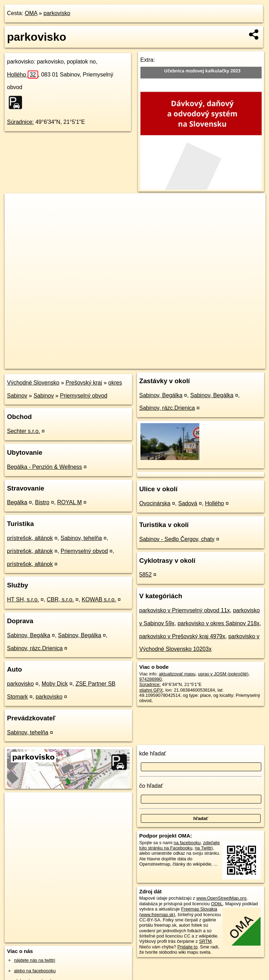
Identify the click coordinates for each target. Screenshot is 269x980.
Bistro (42, 502)
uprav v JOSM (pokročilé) (223, 674)
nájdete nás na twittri (35, 960)
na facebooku (187, 843)
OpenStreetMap (146, 363)
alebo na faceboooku (35, 971)
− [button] (17, 216)
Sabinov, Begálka (29, 635)
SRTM (205, 941)
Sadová (188, 503)
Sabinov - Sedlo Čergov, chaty (177, 539)
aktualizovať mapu (177, 674)
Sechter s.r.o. (23, 431)
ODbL (217, 904)
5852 (146, 575)
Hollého (23, 75)
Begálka (17, 502)
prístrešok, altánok (30, 538)
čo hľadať (151, 786)
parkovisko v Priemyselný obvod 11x (185, 610)
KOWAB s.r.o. (99, 599)
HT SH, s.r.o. (23, 599)
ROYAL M (69, 502)
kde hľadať (153, 754)
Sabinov (44, 396)
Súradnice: (20, 122)
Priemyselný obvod (84, 396)
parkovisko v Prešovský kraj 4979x (182, 636)
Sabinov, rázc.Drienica (35, 648)
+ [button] (17, 205)
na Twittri (204, 848)
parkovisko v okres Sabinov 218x (219, 623)
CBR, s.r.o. (60, 599)
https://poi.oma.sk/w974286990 (235, 363)
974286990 (151, 679)
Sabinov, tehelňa (81, 538)
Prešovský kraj (84, 383)
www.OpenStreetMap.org (221, 898)
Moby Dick (55, 684)
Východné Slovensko (33, 383)
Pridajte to (187, 947)
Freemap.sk (182, 363)
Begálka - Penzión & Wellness (44, 467)
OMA (31, 13)
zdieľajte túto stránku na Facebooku (180, 845)
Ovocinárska (155, 503)
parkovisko (57, 13)
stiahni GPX (151, 690)
